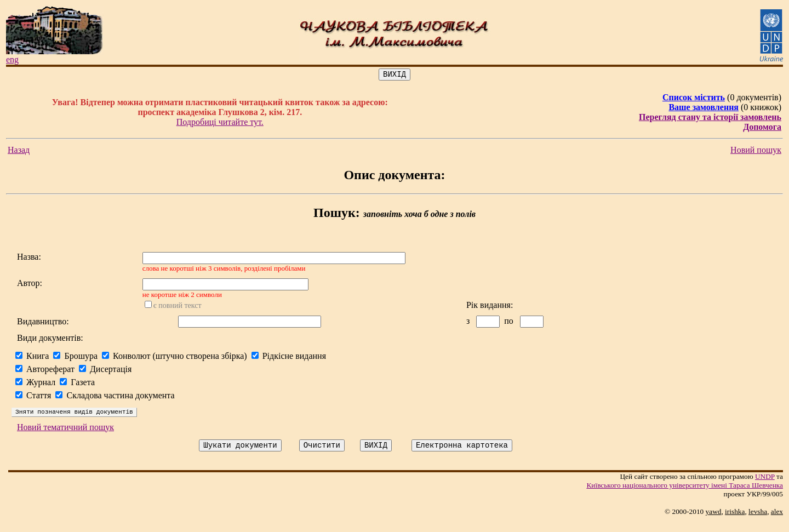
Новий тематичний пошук (65, 435)
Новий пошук (756, 151)
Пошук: (337, 214)
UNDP (765, 486)
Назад (19, 151)
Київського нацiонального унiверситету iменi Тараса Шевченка (685, 495)
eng (12, 59)
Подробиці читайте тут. (220, 124)
